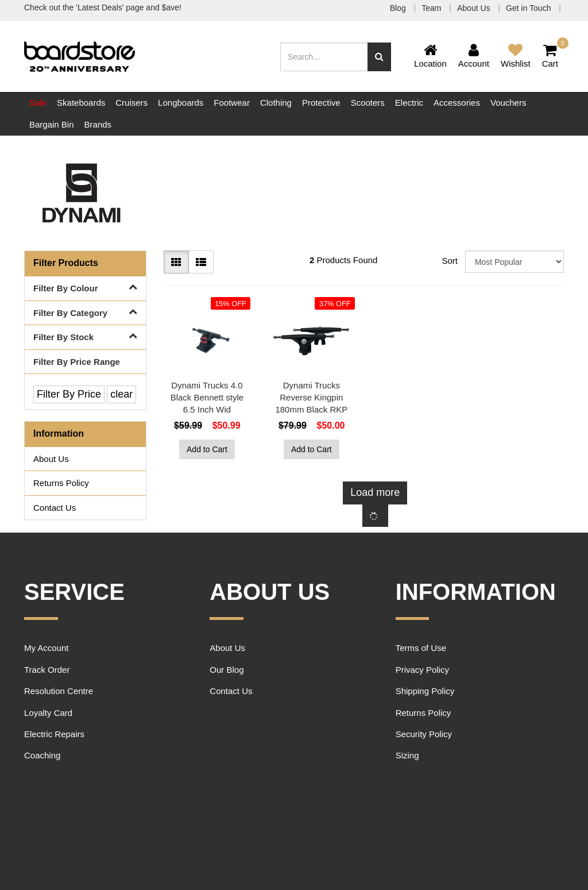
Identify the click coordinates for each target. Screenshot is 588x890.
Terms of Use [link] (421, 648)
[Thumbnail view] (176, 262)
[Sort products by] (514, 262)
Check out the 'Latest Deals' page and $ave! (103, 7)
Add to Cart (207, 449)
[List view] (201, 262)
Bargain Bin (52, 124)
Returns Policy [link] (61, 483)
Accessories (457, 103)
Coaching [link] (42, 755)
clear (121, 394)
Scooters (368, 103)
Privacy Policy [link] (422, 670)
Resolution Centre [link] (59, 691)
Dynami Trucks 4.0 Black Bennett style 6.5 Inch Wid (207, 397)
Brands (98, 124)
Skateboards (81, 103)
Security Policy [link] (424, 734)
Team (432, 8)
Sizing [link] (407, 755)
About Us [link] (51, 459)
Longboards (181, 103)
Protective (321, 103)
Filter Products (66, 263)
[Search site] (379, 57)
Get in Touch (529, 8)
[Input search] (324, 57)
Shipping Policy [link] (425, 691)
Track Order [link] (47, 670)
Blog (399, 8)
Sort (449, 261)
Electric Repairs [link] (54, 734)
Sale (38, 103)
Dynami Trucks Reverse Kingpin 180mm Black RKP (311, 397)
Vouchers (508, 103)
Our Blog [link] (227, 670)
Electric (409, 103)
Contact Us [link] (55, 508)
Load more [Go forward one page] (375, 492)
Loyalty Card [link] (48, 713)
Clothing (276, 103)
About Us (475, 8)
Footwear (232, 103)
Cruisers (131, 103)
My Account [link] (47, 648)
